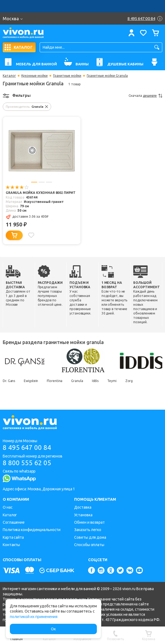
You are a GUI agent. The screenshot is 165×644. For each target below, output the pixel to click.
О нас (8, 507)
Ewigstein (31, 381)
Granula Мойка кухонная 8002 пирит (41, 193)
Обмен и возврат (89, 522)
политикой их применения (34, 617)
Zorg (129, 381)
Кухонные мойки (34, 76)
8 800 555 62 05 (27, 463)
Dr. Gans (9, 381)
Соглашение (14, 522)
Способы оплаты (89, 545)
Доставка (83, 507)
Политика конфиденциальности (32, 530)
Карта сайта (13, 537)
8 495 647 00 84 (27, 448)
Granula (77, 381)
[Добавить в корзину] (14, 235)
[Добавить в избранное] (31, 235)
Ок (53, 629)
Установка (83, 515)
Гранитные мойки (67, 76)
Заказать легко (88, 530)
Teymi (112, 381)
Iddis (95, 381)
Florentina (55, 381)
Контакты (11, 545)
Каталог (9, 76)
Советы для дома (90, 537)
